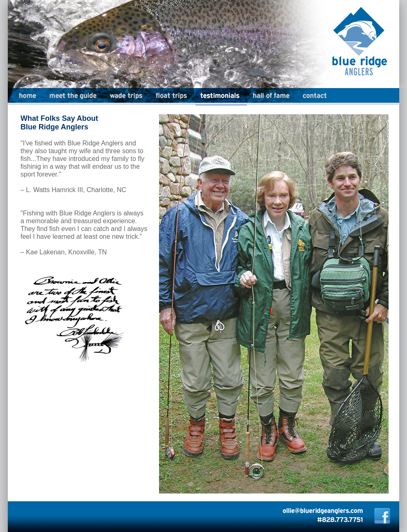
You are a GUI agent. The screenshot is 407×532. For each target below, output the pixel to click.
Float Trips (173, 97)
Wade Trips (128, 97)
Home (22, 97)
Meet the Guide (75, 97)
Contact (315, 97)
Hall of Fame (272, 97)
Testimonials (221, 97)
